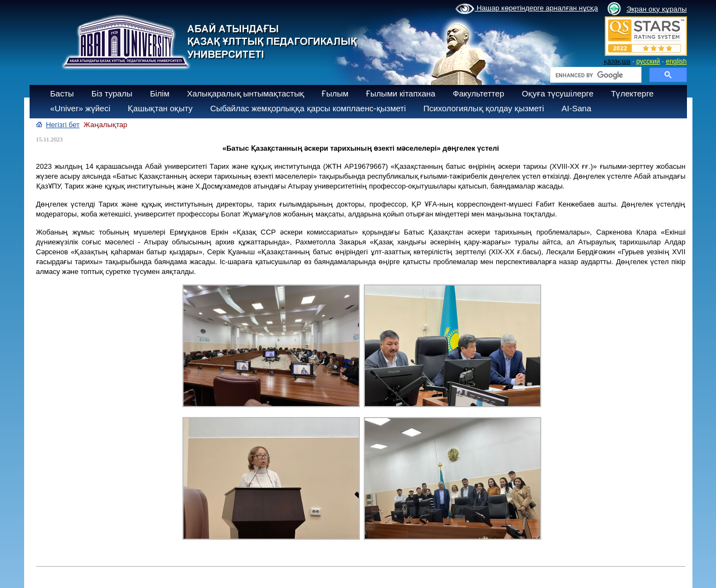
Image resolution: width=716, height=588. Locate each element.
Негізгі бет (63, 125)
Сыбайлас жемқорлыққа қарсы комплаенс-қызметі (308, 108)
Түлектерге (632, 93)
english (676, 61)
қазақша (617, 61)
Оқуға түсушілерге (557, 93)
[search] (595, 75)
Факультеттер (479, 93)
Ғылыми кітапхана (401, 93)
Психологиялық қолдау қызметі (484, 108)
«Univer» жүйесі (81, 108)
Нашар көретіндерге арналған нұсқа (526, 9)
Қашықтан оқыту (160, 108)
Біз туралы (112, 93)
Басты (62, 93)
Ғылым (335, 93)
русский (648, 61)
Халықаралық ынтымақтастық (245, 93)
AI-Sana (576, 108)
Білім (160, 93)
